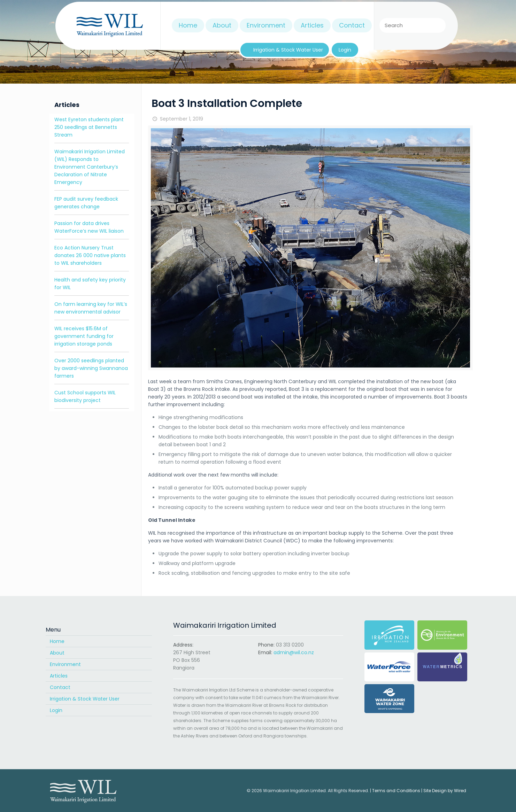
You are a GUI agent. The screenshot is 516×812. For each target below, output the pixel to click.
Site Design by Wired (445, 791)
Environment (65, 664)
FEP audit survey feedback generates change (86, 203)
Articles (59, 676)
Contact (60, 687)
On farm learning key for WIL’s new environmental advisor (91, 308)
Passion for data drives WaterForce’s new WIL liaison (89, 227)
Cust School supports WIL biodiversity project (85, 396)
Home (57, 641)
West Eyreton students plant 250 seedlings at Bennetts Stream (89, 127)
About (57, 653)
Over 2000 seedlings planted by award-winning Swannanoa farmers (91, 368)
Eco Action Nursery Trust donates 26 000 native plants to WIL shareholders (90, 255)
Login (56, 710)
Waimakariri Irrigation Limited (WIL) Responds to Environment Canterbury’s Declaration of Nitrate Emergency (90, 167)
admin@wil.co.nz (294, 652)
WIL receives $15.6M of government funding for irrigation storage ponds (84, 336)
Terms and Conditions (396, 791)
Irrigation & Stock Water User (85, 699)
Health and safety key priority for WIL (90, 284)
